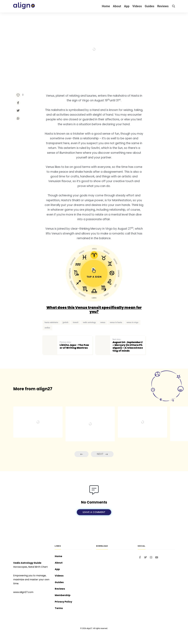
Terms (59, 608)
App (127, 6)
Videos (137, 6)
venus (103, 322)
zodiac (47, 328)
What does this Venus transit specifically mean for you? (94, 310)
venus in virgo (132, 322)
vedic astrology (89, 322)
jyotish (66, 322)
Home (106, 6)
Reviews (163, 6)
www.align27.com (23, 592)
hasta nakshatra (51, 322)
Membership (63, 595)
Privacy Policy (63, 602)
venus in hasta (116, 322)
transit (76, 322)
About (117, 6)
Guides (150, 6)
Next (102, 454)
